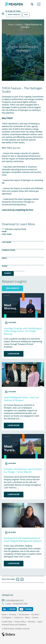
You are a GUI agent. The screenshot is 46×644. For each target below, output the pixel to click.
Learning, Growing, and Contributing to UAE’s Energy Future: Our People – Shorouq (23, 331)
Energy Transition (14, 15)
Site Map (31, 622)
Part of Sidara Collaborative (16, 634)
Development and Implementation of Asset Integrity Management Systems (23, 540)
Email (5, 258)
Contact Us (7, 595)
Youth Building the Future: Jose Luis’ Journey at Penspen (21, 399)
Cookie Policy (7, 622)
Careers (35, 618)
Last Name (7, 242)
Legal (39, 622)
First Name (7, 234)
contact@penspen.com (14, 600)
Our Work (35, 615)
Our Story (13, 615)
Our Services (24, 615)
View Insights (12, 288)
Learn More (14, 354)
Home (11, 25)
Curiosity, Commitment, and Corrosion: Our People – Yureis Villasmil (23, 471)
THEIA (26, 15)
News (27, 618)
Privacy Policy (20, 622)
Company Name (9, 250)
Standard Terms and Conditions (14, 625)
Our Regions (7, 618)
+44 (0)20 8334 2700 (20, 604)
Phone (5, 266)
